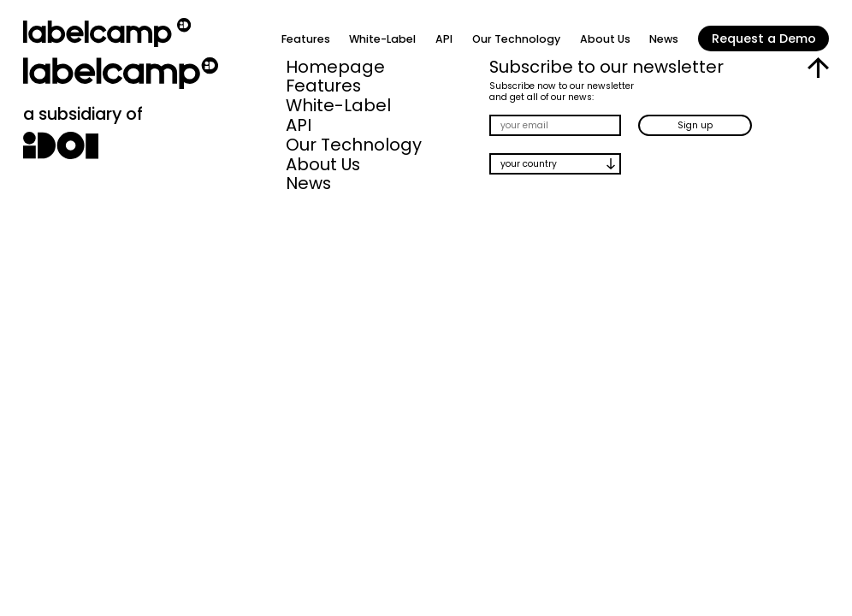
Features (306, 39)
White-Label (382, 39)
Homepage (335, 67)
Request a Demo (764, 38)
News (664, 39)
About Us (605, 39)
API (444, 39)
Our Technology (516, 39)
